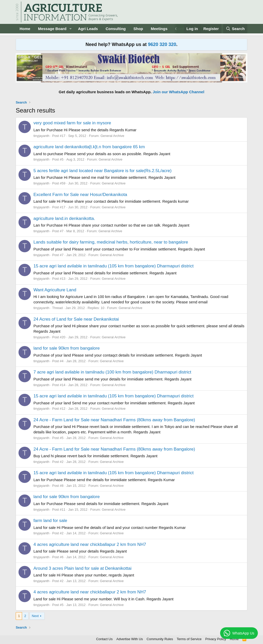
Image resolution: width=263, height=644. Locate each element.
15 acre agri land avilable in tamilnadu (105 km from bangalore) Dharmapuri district (114, 266)
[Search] (235, 29)
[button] (71, 29)
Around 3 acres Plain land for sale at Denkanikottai (82, 568)
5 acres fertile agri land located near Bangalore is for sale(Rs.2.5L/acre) (102, 171)
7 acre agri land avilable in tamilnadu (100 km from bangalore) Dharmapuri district (112, 372)
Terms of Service (189, 639)
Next (35, 616)
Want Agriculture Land (55, 290)
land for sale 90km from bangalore (67, 348)
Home (25, 29)
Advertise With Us (130, 639)
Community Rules (160, 639)
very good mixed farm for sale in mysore (72, 123)
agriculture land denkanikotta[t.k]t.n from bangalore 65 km (89, 147)
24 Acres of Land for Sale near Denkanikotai (76, 319)
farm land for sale (50, 521)
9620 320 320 (162, 44)
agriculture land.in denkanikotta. (64, 218)
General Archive (112, 136)
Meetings (159, 29)
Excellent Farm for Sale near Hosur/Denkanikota (80, 195)
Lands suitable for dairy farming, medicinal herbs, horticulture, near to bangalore (111, 242)
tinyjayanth (41, 136)
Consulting (116, 29)
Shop (138, 29)
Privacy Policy (216, 639)
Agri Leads (88, 29)
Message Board (52, 29)
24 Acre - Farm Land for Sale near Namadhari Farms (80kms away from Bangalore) (114, 420)
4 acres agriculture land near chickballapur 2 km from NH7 (90, 544)
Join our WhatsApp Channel (179, 92)
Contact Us (104, 639)
